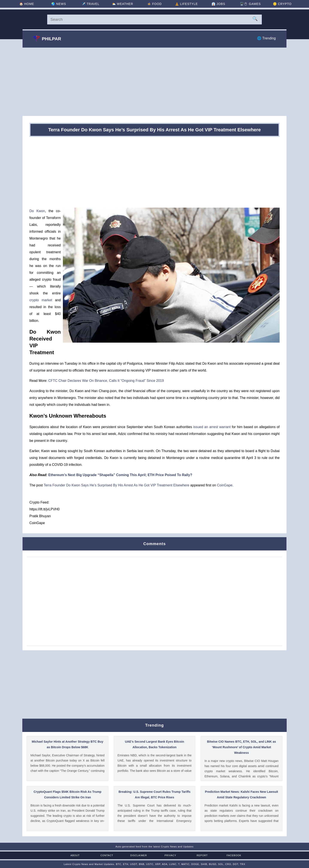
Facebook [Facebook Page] (234, 855)
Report (202, 855)
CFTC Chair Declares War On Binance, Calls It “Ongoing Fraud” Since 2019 (106, 381)
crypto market (41, 300)
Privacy (170, 855)
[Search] (154, 19)
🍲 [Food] (154, 4)
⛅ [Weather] (123, 4)
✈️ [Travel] (91, 4)
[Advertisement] (154, 82)
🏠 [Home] (27, 4)
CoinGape (225, 485)
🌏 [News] (59, 4)
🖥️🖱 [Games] (250, 4)
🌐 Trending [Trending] (266, 38)
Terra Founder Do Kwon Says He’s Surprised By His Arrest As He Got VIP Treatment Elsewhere (116, 485)
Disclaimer (139, 855)
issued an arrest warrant (212, 427)
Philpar (47, 39)
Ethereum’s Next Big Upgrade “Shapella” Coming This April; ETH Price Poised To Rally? (120, 475)
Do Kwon (37, 211)
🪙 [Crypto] (282, 4)
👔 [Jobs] (218, 4)
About (75, 855)
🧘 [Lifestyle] (186, 4)
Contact (107, 855)
